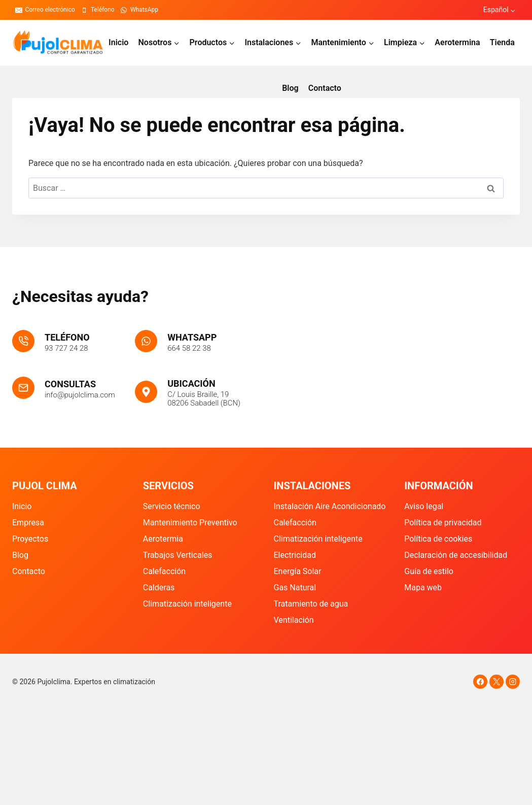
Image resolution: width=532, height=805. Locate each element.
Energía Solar (298, 571)
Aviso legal (424, 506)
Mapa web (423, 588)
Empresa (28, 523)
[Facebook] (480, 682)
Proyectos (30, 539)
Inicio (118, 42)
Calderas (159, 588)
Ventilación (294, 620)
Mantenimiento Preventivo (190, 523)
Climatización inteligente (187, 604)
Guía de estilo (429, 571)
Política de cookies (438, 539)
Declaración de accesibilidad (456, 555)
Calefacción (164, 571)
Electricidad (295, 555)
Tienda (502, 42)
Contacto (325, 88)
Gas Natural (295, 588)
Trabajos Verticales (178, 555)
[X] (496, 682)
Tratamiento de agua (311, 604)
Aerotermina (457, 42)
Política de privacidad (443, 523)
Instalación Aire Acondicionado (330, 506)
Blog (290, 88)
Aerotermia (163, 539)
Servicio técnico (172, 506)
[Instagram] (513, 682)
